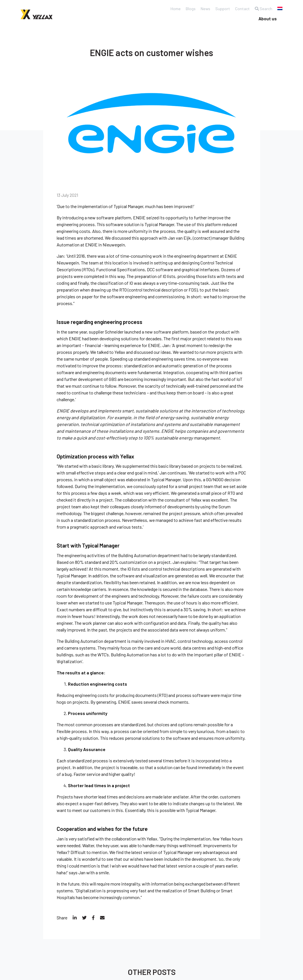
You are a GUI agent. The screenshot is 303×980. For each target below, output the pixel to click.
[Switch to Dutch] (280, 8)
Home (171, 9)
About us (268, 18)
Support (220, 9)
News (202, 9)
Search (263, 9)
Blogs (186, 9)
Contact (241, 9)
